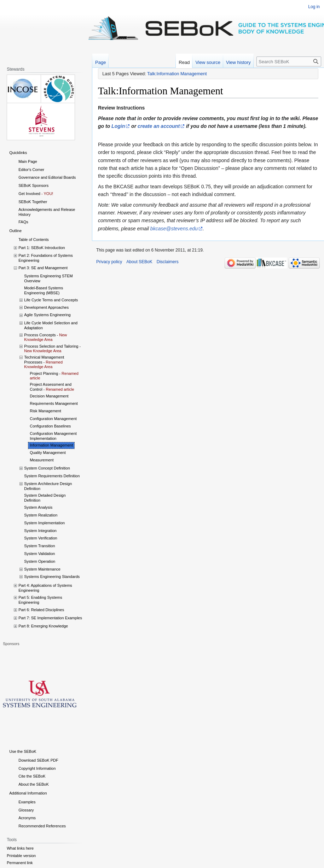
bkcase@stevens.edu (174, 229)
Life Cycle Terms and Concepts (51, 300)
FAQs (23, 222)
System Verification (41, 538)
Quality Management (48, 453)
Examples (27, 802)
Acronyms (27, 818)
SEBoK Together (33, 202)
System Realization (41, 515)
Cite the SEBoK (32, 776)
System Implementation (44, 523)
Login (118, 126)
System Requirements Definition (52, 476)
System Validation (39, 554)
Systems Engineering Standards (52, 577)
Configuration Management (53, 419)
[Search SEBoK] (289, 61)
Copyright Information (37, 768)
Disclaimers (168, 262)
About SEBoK (139, 262)
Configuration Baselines (50, 426)
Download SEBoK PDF (38, 760)
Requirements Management (54, 403)
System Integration (40, 531)
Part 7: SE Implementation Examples (50, 618)
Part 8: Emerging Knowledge (43, 626)
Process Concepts (40, 335)
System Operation (40, 561)
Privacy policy (109, 262)
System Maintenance (42, 569)
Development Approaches (46, 307)
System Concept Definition (47, 468)
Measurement (42, 460)
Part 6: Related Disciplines (41, 610)
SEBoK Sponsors (33, 185)
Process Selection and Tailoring (51, 346)
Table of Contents (34, 240)
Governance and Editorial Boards (47, 177)
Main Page (28, 161)
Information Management (51, 445)
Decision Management (49, 396)
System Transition (39, 546)
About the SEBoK (34, 784)
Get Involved (29, 194)
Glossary (26, 810)
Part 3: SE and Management (43, 268)
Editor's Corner (31, 170)
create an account (159, 126)
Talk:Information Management (177, 74)
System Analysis (38, 507)
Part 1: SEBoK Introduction (42, 248)
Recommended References (42, 826)
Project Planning (44, 373)
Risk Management (45, 411)
